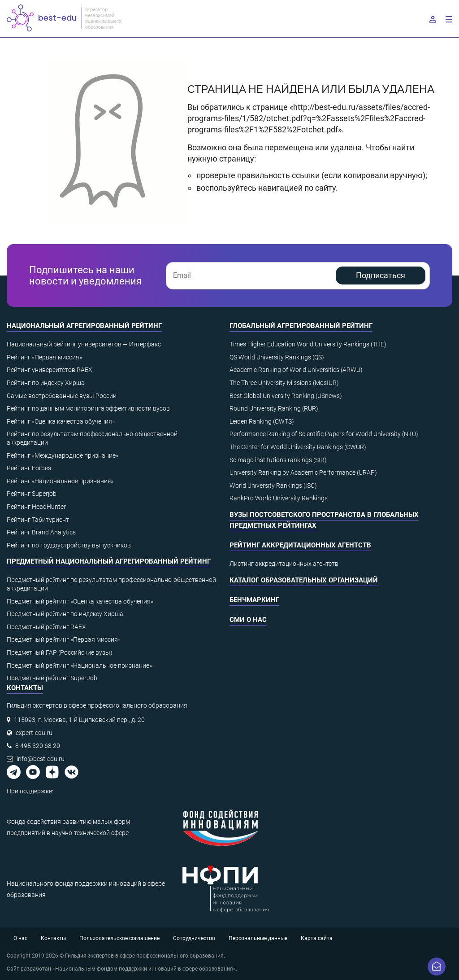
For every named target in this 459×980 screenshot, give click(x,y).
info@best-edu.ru (41, 759)
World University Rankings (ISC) (273, 486)
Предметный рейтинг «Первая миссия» (64, 639)
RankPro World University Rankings (279, 498)
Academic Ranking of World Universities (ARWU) (296, 370)
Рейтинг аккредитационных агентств (300, 545)
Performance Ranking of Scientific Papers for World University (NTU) (324, 434)
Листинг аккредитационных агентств (284, 564)
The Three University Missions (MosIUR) (284, 383)
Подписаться (381, 275)
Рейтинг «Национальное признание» (60, 481)
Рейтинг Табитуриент (38, 520)
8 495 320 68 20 (38, 746)
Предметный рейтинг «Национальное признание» (79, 665)
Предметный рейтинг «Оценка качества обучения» (80, 601)
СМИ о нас (248, 620)
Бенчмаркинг (254, 600)
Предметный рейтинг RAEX (46, 627)
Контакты (53, 938)
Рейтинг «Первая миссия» (44, 357)
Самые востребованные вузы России (62, 396)
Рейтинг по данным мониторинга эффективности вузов (88, 408)
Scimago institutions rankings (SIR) (278, 460)
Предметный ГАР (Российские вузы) (60, 652)
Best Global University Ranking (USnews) (286, 396)
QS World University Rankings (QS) (277, 357)
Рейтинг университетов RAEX (50, 370)
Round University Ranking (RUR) (274, 408)
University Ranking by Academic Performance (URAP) (303, 472)
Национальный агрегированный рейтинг (84, 326)
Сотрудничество (194, 938)
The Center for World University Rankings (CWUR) (298, 447)
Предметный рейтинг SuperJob (52, 678)
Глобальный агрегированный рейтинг (301, 326)
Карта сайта (317, 938)
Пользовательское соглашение (119, 938)
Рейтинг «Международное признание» (63, 455)
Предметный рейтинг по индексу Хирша (65, 614)
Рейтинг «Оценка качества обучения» (61, 421)
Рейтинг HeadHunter (36, 507)
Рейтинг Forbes (29, 468)
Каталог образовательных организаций (304, 580)
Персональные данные (258, 938)
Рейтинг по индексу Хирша (46, 383)
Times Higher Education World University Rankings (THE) (308, 344)
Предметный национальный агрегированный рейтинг (109, 561)
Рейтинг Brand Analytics (41, 532)
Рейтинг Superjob (32, 494)
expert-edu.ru (34, 733)
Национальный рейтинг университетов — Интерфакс (84, 344)
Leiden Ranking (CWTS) (262, 421)
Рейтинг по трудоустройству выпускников (69, 545)
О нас (20, 938)
